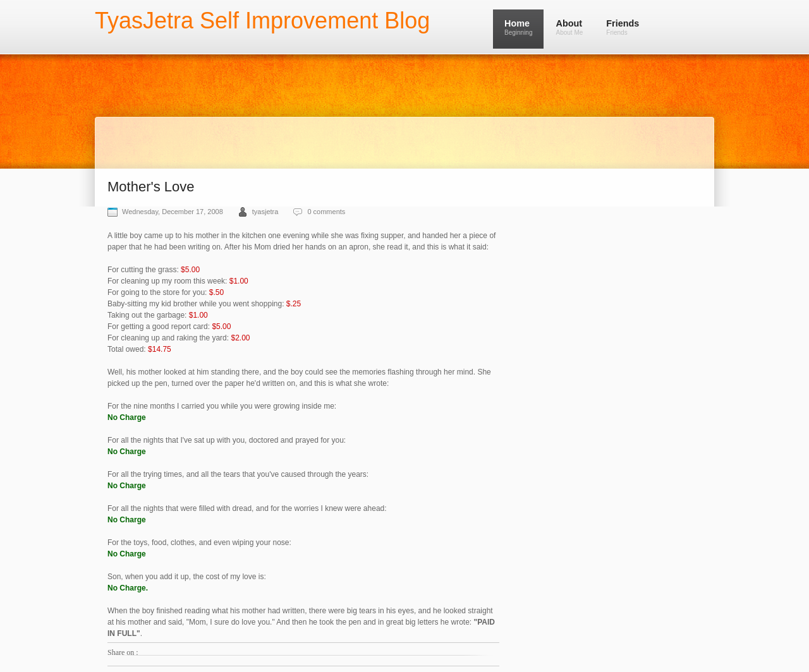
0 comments (326, 212)
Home (518, 27)
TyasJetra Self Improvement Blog (262, 21)
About (569, 27)
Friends (623, 27)
